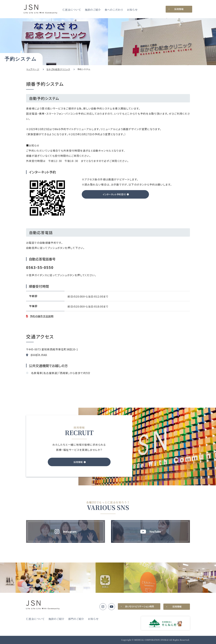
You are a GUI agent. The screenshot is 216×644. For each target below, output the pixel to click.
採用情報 (179, 9)
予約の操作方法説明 (42, 316)
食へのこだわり (114, 10)
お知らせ (132, 10)
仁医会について (72, 10)
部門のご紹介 (76, 619)
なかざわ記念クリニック (58, 69)
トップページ (33, 69)
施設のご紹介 (93, 10)
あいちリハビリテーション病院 (139, 607)
